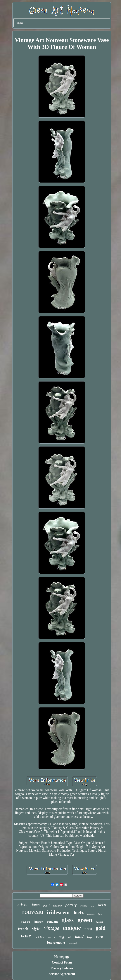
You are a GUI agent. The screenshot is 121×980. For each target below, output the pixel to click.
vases (26, 922)
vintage (52, 928)
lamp (36, 905)
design (99, 922)
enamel (73, 943)
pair (70, 937)
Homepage (62, 957)
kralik (51, 938)
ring (61, 937)
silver (23, 904)
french (23, 929)
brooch (39, 922)
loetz (79, 913)
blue (100, 914)
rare (100, 936)
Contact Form (62, 962)
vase (26, 935)
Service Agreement (62, 974)
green (85, 920)
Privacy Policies (62, 968)
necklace (91, 914)
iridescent (58, 912)
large (90, 937)
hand (79, 937)
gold (101, 928)
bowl (92, 906)
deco (102, 905)
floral (88, 929)
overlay (84, 906)
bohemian (56, 942)
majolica (39, 937)
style (36, 928)
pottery (71, 905)
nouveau (32, 912)
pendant (52, 922)
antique (72, 928)
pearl (46, 905)
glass (68, 920)
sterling (58, 906)
